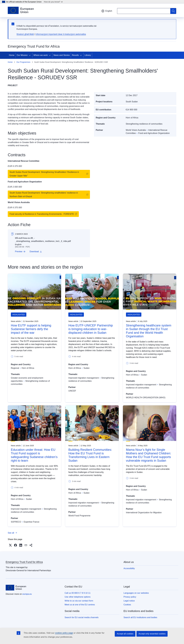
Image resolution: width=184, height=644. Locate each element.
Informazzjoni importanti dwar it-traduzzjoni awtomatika (61, 34)
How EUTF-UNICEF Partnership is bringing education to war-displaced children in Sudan (91, 329)
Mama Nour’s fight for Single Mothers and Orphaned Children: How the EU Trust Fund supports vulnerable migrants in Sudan (149, 455)
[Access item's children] (30, 55)
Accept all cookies (125, 634)
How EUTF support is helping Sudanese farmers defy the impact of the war (31, 329)
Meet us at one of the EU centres (80, 605)
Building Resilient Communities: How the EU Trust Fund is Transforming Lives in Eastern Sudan (90, 455)
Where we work (41, 55)
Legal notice (129, 601)
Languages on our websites (136, 593)
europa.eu (27, 594)
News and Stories (62, 55)
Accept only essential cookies (152, 634)
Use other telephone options (78, 597)
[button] (20, 252)
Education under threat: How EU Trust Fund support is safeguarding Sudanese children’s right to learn (34, 455)
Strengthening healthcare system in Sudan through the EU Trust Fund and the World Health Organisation (149, 331)
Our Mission (22, 55)
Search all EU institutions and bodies (140, 617)
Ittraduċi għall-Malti (25, 34)
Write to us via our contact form (79, 601)
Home (12, 55)
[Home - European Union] (21, 10)
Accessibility (129, 568)
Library (88, 55)
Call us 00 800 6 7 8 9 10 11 (78, 593)
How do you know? (53, 2)
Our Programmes (23, 62)
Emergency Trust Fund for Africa (24, 562)
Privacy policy (130, 597)
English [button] (107, 11)
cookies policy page (64, 633)
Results (75, 55)
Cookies (127, 605)
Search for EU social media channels (82, 617)
